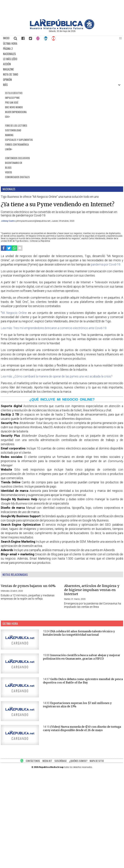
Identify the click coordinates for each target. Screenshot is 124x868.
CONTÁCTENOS (33, 761)
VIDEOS (9, 172)
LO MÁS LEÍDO (10, 59)
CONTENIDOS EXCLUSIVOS (18, 158)
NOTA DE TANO (11, 74)
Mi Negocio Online (15, 313)
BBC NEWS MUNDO (14, 107)
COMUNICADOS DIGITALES (17, 177)
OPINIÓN (7, 80)
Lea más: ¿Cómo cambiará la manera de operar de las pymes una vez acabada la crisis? (57, 376)
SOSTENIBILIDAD (13, 130)
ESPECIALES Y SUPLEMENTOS (19, 140)
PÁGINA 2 (8, 49)
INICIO (6, 38)
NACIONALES (9, 54)
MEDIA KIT (47, 761)
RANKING (9, 135)
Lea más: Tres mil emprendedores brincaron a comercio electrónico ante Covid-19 (54, 328)
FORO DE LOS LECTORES (16, 125)
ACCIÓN (7, 64)
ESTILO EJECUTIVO (14, 93)
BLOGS (8, 168)
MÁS (5, 85)
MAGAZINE (8, 69)
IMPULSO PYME (12, 98)
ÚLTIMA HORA (10, 44)
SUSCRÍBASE (61, 761)
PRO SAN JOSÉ (12, 102)
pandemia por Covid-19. (106, 265)
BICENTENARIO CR (14, 163)
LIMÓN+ (9, 149)
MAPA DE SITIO (97, 761)
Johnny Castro (8, 221)
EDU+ (8, 117)
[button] (120, 38)
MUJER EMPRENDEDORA (16, 112)
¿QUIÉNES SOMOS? (78, 761)
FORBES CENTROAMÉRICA (17, 144)
